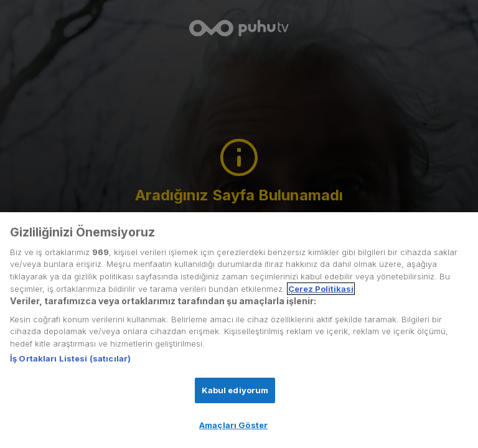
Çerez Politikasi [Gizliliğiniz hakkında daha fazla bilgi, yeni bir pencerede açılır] (321, 289)
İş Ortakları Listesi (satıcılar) (70, 358)
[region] (239, 330)
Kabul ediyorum (235, 390)
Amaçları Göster (233, 425)
